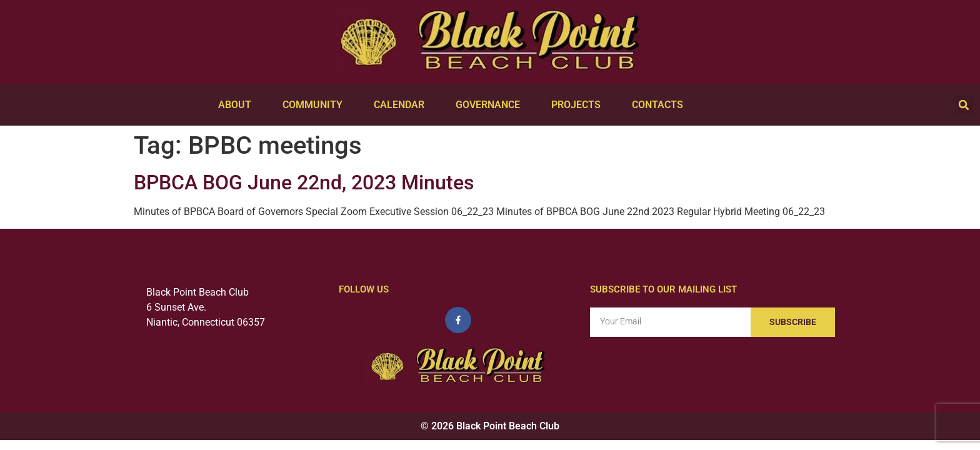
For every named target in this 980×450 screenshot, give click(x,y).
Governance (491, 105)
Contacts (661, 105)
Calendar (402, 105)
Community (316, 105)
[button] (964, 105)
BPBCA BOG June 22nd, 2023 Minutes (304, 182)
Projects (579, 105)
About (238, 105)
